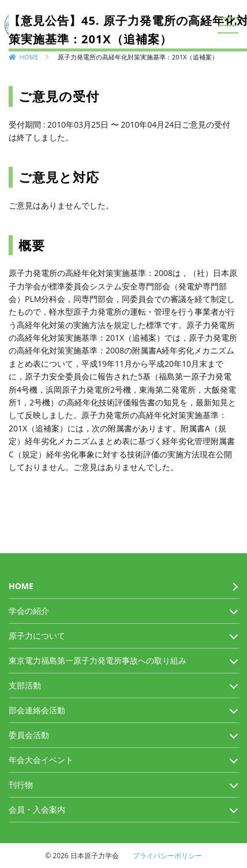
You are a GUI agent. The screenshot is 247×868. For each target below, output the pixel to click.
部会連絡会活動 (37, 710)
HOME (29, 57)
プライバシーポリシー (167, 856)
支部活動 (25, 685)
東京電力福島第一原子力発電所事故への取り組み (98, 660)
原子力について (37, 636)
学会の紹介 (29, 611)
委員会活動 (29, 735)
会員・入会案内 (37, 809)
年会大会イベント (41, 760)
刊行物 (21, 785)
